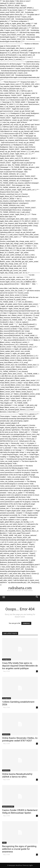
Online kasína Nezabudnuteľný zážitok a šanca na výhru (17, 775)
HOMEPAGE (26, 623)
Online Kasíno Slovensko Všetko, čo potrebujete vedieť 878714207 (20, 739)
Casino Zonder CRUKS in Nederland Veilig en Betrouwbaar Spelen (20, 811)
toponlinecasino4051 (8, 807)
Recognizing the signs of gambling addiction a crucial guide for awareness (19, 849)
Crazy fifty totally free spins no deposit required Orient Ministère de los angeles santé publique (20, 666)
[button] (37, 598)
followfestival (6, 734)
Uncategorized (7, 659)
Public (4, 843)
